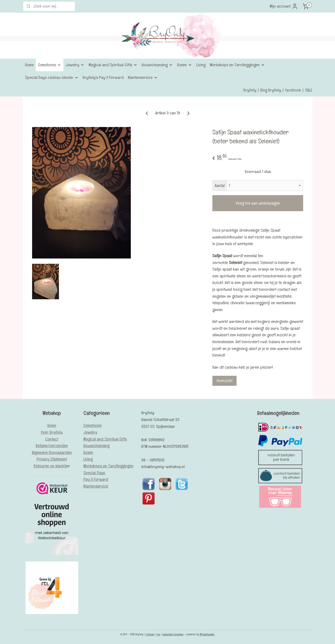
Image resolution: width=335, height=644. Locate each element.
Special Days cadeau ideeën (52, 77)
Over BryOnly (52, 432)
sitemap (150, 634)
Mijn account (284, 6)
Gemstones (50, 65)
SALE (309, 90)
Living (201, 65)
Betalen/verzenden (52, 446)
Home (29, 65)
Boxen (185, 65)
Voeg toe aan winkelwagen (258, 203)
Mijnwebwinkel (207, 634)
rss (158, 634)
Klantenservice (143, 77)
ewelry (91, 432)
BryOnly (250, 90)
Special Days (94, 473)
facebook (293, 90)
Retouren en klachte (51, 466)
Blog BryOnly (271, 90)
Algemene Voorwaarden (52, 452)
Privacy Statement (52, 459)
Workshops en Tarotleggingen (237, 65)
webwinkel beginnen (173, 634)
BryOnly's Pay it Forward (103, 77)
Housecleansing (157, 65)
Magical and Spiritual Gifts (113, 65)
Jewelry (75, 65)
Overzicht (224, 381)
